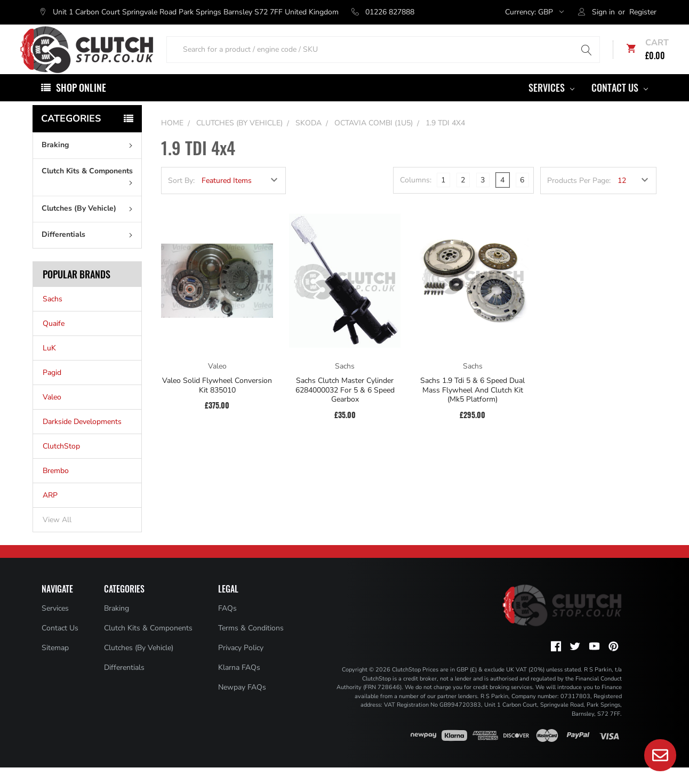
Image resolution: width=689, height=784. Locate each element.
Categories (71, 135)
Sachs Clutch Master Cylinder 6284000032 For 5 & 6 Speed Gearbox (345, 407)
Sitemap (55, 664)
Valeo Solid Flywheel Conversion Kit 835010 (217, 402)
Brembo (56, 487)
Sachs (53, 315)
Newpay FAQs (242, 704)
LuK (49, 365)
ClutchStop (61, 463)
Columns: (416, 197)
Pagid (52, 389)
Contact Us (620, 104)
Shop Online (81, 104)
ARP (50, 512)
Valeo (52, 414)
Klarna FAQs (239, 684)
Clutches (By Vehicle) (89, 225)
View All (57, 536)
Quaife (54, 340)
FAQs (227, 625)
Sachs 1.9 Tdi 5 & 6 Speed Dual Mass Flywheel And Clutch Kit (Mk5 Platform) (472, 407)
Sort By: (181, 197)
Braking (89, 161)
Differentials (89, 251)
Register (643, 12)
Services (551, 104)
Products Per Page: (579, 197)
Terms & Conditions (251, 645)
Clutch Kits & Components (89, 192)
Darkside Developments (82, 438)
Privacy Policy (241, 664)
